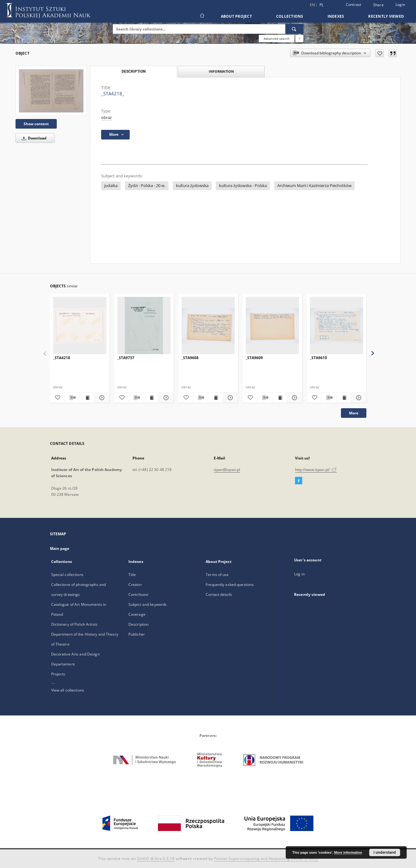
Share (378, 5)
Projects (58, 674)
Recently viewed (386, 16)
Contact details (219, 594)
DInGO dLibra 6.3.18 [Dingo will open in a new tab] (156, 859)
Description (139, 624)
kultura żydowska (192, 186)
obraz (106, 118)
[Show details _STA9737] (165, 398)
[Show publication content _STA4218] (87, 398)
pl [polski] (322, 5)
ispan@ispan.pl (227, 470)
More (354, 413)
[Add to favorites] (380, 53)
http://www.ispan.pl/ (316, 470)
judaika (111, 186)
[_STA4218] (80, 326)
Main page (60, 548)
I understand (385, 852)
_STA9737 (126, 358)
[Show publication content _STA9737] (151, 398)
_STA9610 (318, 358)
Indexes (336, 16)
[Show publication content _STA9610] (344, 398)
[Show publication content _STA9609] (280, 398)
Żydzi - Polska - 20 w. (147, 186)
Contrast (354, 5)
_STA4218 (62, 358)
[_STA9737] (144, 326)
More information (348, 852)
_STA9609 (254, 358)
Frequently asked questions (230, 585)
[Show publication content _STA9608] (215, 398)
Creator (135, 585)
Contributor (139, 594)
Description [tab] (134, 71)
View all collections (68, 690)
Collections (290, 16)
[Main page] (202, 16)
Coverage (137, 614)
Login (400, 5)
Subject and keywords (148, 604)
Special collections (67, 575)
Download (33, 138)
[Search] (294, 29)
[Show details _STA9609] (294, 398)
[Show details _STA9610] (358, 398)
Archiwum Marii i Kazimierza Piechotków (314, 186)
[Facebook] (299, 481)
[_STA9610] (337, 326)
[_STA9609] (272, 326)
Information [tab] (221, 71)
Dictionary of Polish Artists (74, 624)
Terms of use (217, 575)
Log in (299, 574)
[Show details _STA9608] (229, 398)
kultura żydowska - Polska (243, 186)
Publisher (137, 634)
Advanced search (277, 39)
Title (132, 575)
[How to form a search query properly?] (299, 39)
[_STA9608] (208, 326)
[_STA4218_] (51, 91)
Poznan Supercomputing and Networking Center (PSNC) (266, 859)
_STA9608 (190, 358)
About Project (236, 16)
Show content (36, 124)
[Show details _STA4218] (101, 398)
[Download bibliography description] (72, 398)
